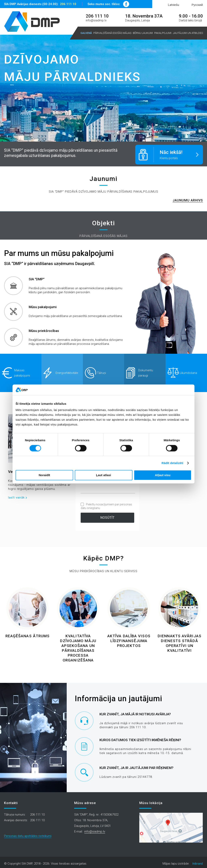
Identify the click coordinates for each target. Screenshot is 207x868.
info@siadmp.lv (96, 20)
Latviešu (174, 5)
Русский (197, 5)
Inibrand (197, 862)
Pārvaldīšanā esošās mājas (112, 33)
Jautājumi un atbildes (188, 33)
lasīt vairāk (16, 496)
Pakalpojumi (163, 33)
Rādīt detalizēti (172, 463)
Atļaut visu (163, 475)
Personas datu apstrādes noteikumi (28, 835)
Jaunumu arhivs (188, 199)
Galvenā (86, 33)
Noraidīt (44, 475)
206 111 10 (68, 4)
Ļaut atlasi (103, 475)
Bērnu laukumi (143, 33)
